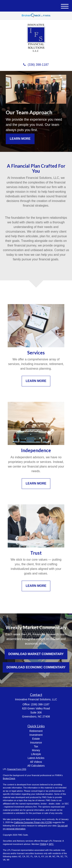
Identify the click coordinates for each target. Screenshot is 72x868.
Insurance (36, 743)
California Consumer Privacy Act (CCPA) (33, 822)
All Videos (36, 762)
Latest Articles (36, 758)
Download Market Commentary (36, 654)
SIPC (51, 844)
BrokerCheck (9, 778)
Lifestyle (36, 754)
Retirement (36, 731)
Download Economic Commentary (36, 667)
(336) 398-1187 (36, 65)
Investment (36, 735)
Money (36, 750)
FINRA (43, 844)
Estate (36, 739)
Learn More (20, 139)
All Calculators (36, 766)
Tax (36, 746)
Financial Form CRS (17, 769)
